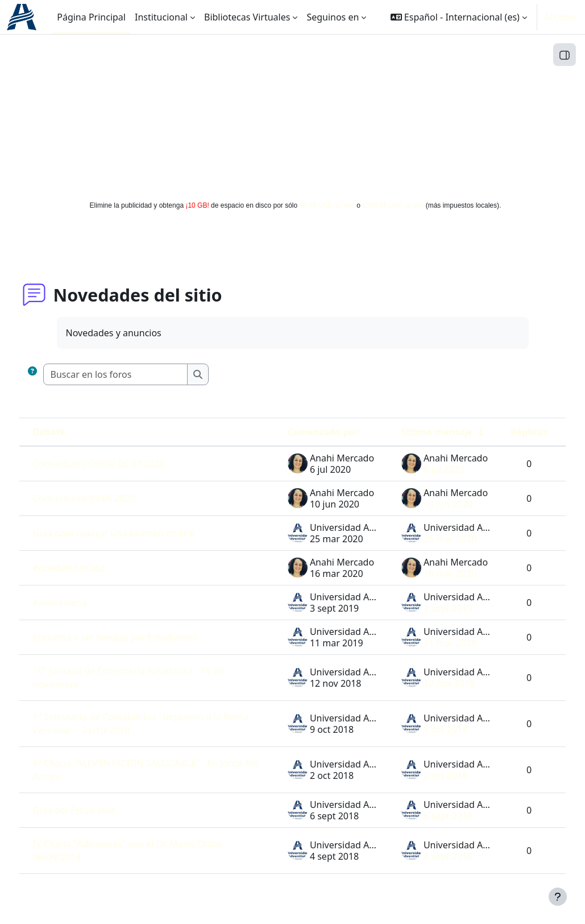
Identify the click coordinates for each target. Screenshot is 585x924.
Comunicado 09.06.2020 (105, 498)
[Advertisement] (293, 115)
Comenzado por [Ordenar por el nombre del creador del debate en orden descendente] (302, 432)
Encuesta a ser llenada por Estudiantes (136, 637)
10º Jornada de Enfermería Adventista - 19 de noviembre (150, 678)
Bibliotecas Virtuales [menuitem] (247, 17)
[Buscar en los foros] (137, 374)
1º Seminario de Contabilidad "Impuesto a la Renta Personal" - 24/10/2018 (148, 724)
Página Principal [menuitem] (91, 17)
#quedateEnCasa (90, 568)
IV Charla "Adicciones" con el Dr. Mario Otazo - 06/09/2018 (149, 851)
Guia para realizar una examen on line (135, 533)
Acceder (561, 17)
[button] (459, 17)
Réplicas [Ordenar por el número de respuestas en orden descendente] (508, 432)
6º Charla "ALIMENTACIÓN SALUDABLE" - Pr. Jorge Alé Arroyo (146, 770)
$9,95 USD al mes (327, 205)
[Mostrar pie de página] (558, 897)
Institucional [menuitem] (161, 17)
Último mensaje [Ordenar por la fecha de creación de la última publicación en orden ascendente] (416, 432)
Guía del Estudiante (96, 810)
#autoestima (81, 603)
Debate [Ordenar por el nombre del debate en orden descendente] (70, 432)
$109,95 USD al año (393, 205)
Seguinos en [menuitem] (333, 17)
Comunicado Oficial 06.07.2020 (120, 464)
